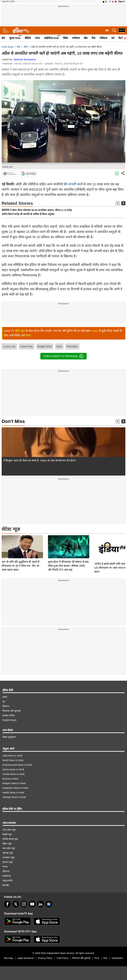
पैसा (94, 38)
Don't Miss (13, 421)
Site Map (8, 958)
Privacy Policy (45, 958)
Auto (95, 331)
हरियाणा (6, 871)
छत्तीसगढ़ (7, 876)
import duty (26, 346)
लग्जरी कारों (75, 184)
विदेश (65, 38)
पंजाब (5, 867)
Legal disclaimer (25, 958)
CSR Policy (62, 958)
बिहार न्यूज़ (7, 844)
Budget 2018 (45, 346)
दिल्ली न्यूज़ (7, 834)
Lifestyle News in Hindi (14, 797)
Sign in (122, 1)
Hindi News (8, 47)
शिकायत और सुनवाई (11, 711)
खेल (86, 38)
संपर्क (5, 697)
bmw (59, 346)
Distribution (117, 958)
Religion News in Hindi (14, 783)
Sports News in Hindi (13, 769)
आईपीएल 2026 (52, 38)
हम (4, 702)
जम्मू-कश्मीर (8, 881)
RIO (105, 958)
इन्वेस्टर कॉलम (9, 715)
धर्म (113, 38)
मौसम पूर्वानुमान (9, 737)
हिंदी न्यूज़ (20, 331)
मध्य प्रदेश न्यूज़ (9, 848)
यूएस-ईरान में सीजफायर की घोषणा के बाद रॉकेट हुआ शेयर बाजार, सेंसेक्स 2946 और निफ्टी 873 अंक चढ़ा (68, 543)
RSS (97, 958)
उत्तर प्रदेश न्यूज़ (9, 830)
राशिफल (103, 38)
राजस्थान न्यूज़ (8, 857)
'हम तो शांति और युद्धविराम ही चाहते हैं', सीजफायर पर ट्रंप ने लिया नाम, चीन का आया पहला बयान (21, 543)
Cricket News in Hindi (13, 774)
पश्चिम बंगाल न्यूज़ (10, 839)
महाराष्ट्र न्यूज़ (8, 853)
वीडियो (28, 38)
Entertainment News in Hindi (17, 765)
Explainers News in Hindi (15, 788)
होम (3, 38)
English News (10, 720)
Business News (10, 779)
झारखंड (6, 885)
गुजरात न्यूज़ (8, 862)
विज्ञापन (6, 706)
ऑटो (26, 47)
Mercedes (72, 346)
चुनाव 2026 (15, 38)
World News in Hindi (13, 760)
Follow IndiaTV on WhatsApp (63, 356)
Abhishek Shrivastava (25, 59)
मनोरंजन (76, 38)
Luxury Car (9, 346)
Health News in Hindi (13, 793)
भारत (37, 38)
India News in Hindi (12, 756)
